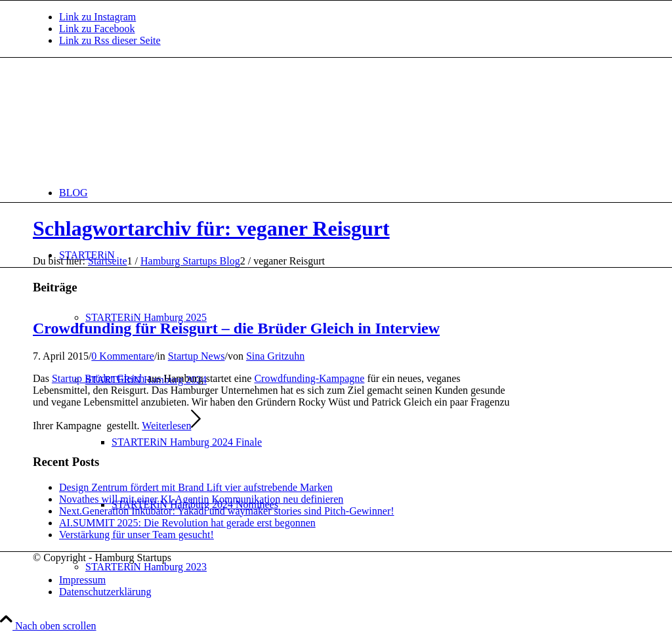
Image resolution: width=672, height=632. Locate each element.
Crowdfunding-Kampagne (309, 378)
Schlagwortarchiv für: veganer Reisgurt (211, 228)
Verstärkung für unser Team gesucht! (136, 535)
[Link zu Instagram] (97, 17)
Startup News (197, 356)
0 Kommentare (123, 356)
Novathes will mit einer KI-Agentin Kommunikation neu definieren (201, 499)
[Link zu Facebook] (97, 29)
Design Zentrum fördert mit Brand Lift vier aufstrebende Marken (196, 487)
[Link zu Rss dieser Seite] (110, 40)
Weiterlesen (171, 426)
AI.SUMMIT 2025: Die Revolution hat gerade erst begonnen (187, 523)
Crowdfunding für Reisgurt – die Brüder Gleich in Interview (236, 328)
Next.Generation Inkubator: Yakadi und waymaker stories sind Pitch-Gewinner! (227, 511)
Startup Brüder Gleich (98, 378)
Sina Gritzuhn (275, 356)
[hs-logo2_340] (131, 120)
